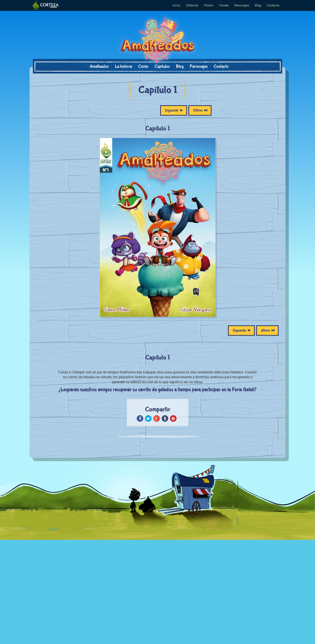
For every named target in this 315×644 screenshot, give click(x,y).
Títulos (208, 5)
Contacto (273, 5)
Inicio (176, 5)
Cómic (143, 66)
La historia (123, 66)
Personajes (199, 66)
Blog (258, 5)
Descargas (242, 5)
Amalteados (99, 66)
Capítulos (162, 66)
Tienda (224, 5)
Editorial (192, 5)
